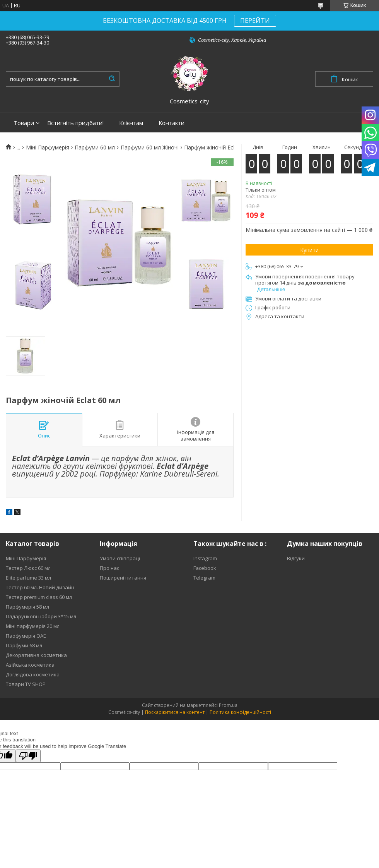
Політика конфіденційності (240, 712)
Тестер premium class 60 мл (39, 597)
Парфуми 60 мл (95, 148)
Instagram (205, 558)
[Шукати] (112, 79)
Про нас (109, 568)
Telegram (204, 578)
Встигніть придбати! (75, 123)
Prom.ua (228, 705)
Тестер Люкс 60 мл (28, 568)
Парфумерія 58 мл (27, 607)
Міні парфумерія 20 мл (33, 626)
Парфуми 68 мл (24, 645)
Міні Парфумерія (48, 148)
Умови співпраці (120, 558)
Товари (24, 123)
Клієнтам (131, 123)
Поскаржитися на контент (175, 712)
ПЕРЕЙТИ (255, 21)
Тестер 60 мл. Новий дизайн (40, 587)
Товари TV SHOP (26, 684)
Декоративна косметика (36, 655)
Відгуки (296, 558)
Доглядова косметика (33, 674)
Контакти (172, 123)
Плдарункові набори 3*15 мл (41, 616)
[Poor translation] (28, 756)
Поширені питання (123, 578)
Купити (309, 250)
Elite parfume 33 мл (28, 578)
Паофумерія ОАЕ (26, 636)
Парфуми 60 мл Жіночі (150, 148)
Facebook (205, 568)
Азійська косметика (30, 665)
